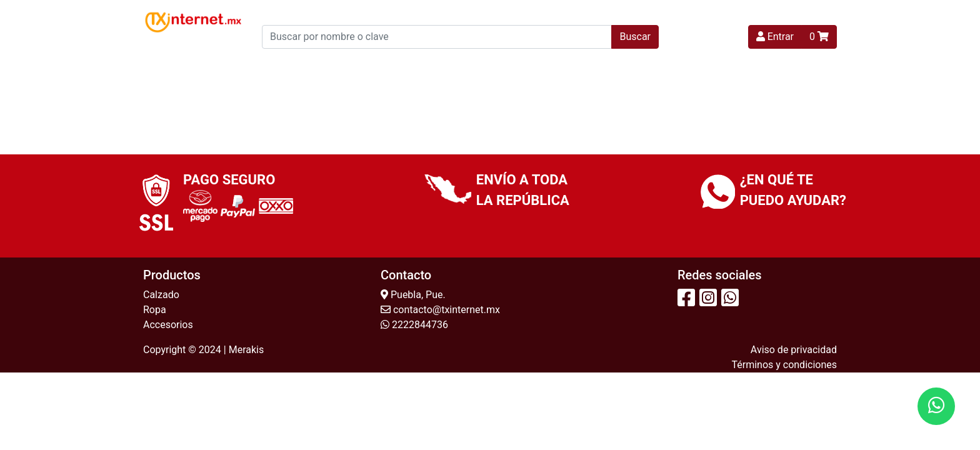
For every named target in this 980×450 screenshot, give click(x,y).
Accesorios (168, 325)
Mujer (355, 66)
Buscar (635, 37)
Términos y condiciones (784, 365)
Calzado (161, 295)
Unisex (557, 66)
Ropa (155, 310)
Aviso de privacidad (794, 350)
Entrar (775, 37)
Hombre (500, 66)
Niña (403, 66)
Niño (447, 66)
